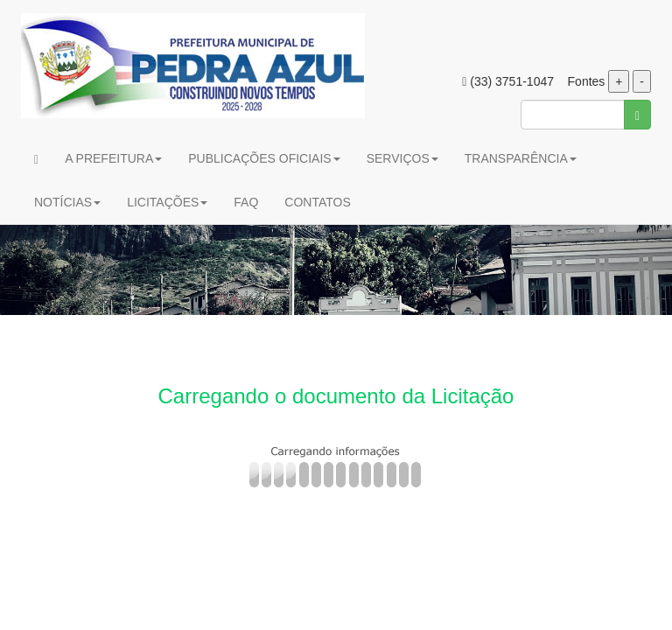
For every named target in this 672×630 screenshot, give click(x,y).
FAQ (246, 202)
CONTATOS (317, 202)
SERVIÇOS (402, 158)
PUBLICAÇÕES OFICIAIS (264, 158)
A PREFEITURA (113, 158)
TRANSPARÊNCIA (521, 158)
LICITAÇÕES (167, 202)
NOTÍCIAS (67, 202)
